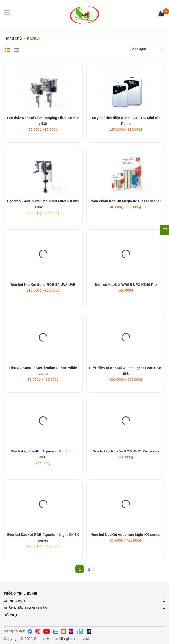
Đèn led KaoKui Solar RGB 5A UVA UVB (43, 285)
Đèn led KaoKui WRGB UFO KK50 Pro (126, 285)
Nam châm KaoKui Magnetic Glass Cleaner (126, 201)
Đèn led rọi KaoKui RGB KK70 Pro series (126, 451)
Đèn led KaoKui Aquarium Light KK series (126, 535)
